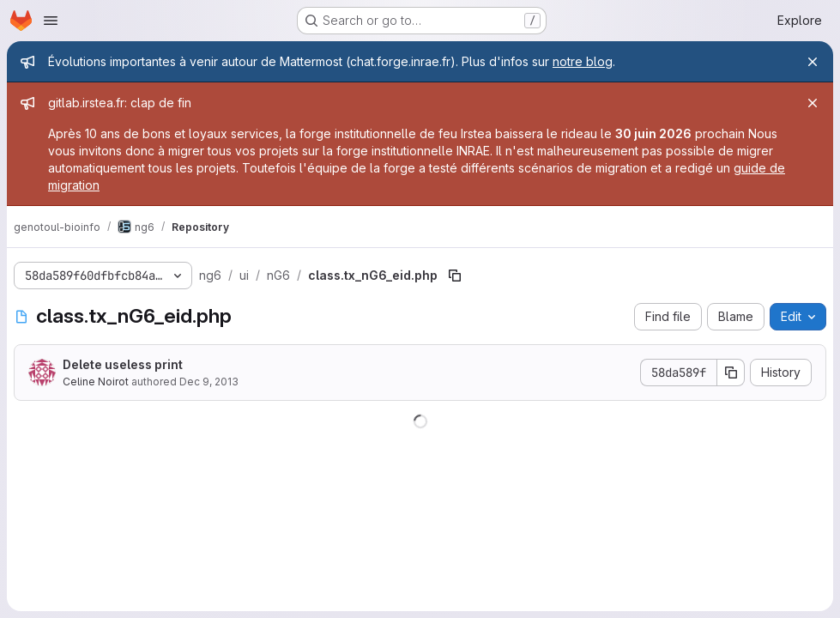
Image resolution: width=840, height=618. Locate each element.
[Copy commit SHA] (731, 373)
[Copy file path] (455, 276)
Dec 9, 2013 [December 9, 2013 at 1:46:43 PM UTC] (209, 382)
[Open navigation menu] (51, 21)
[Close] (813, 62)
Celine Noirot (96, 382)
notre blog (583, 61)
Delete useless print (123, 364)
